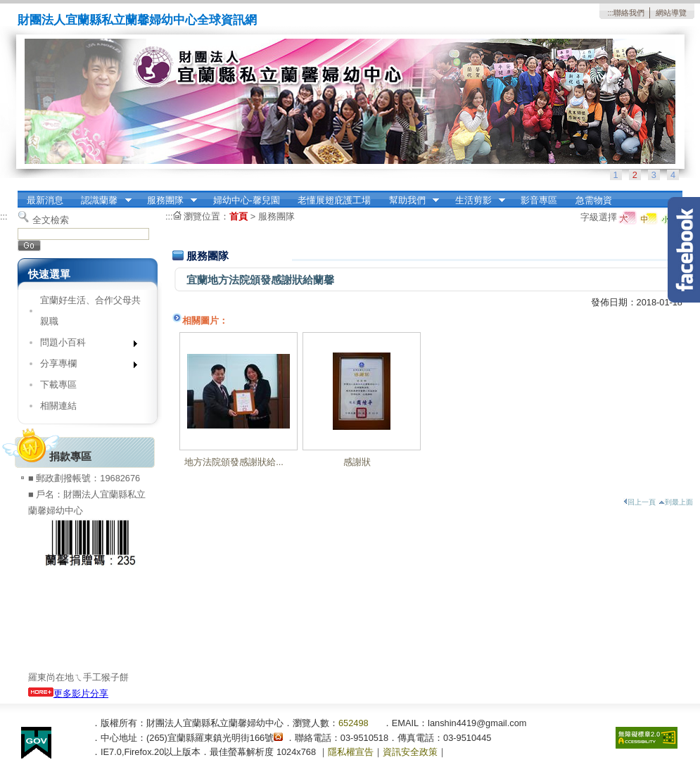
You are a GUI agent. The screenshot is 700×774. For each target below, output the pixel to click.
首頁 (238, 216)
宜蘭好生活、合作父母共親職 (90, 311)
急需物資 (594, 200)
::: (610, 13)
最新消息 (45, 200)
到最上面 (676, 502)
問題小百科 (84, 345)
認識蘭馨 (102, 201)
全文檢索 (51, 220)
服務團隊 (167, 201)
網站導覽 (671, 13)
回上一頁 (639, 502)
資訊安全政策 (410, 752)
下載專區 (58, 385)
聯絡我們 (629, 13)
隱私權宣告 (351, 752)
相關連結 (58, 406)
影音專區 (539, 200)
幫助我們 (409, 201)
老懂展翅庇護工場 (334, 200)
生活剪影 (476, 201)
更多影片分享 (68, 693)
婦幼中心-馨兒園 (247, 200)
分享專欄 (84, 366)
